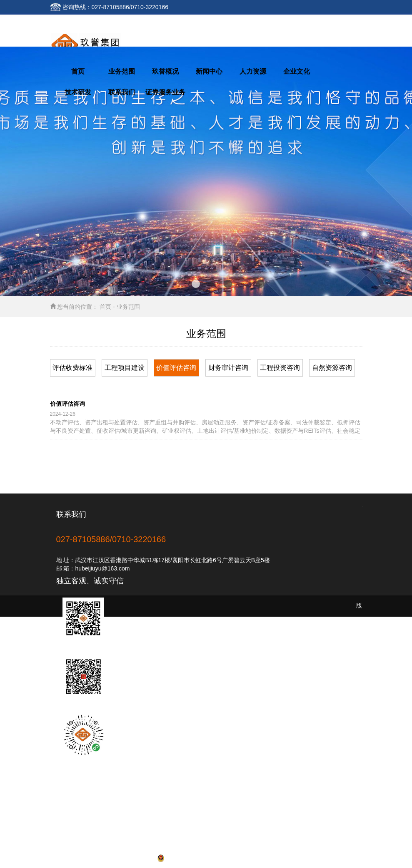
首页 (78, 71)
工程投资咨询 (280, 368)
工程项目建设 (125, 368)
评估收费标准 (72, 368)
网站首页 (68, 806)
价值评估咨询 (176, 368)
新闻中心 (209, 71)
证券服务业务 (165, 92)
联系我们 (108, 22)
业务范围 (122, 71)
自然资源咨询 (332, 368)
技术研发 (78, 92)
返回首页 (68, 22)
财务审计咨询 (228, 368)
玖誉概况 (165, 71)
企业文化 (297, 71)
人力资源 (253, 71)
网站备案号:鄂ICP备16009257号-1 (206, 858)
